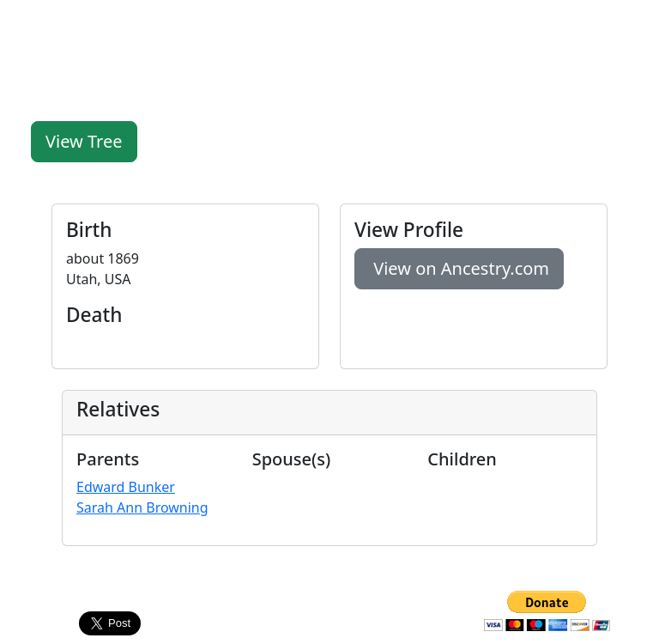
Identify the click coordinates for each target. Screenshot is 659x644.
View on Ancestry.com (459, 268)
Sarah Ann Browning (142, 507)
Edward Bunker (126, 487)
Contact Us (329, 601)
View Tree (84, 141)
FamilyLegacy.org (80, 24)
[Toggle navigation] (625, 24)
